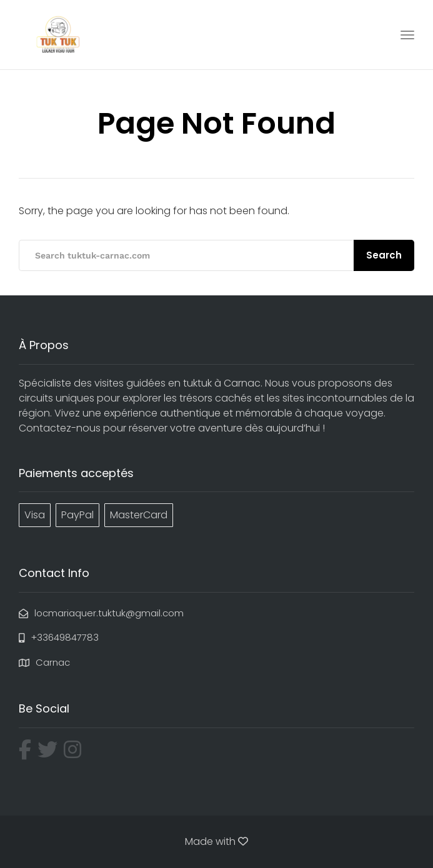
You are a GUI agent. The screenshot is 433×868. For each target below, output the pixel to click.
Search (384, 255)
